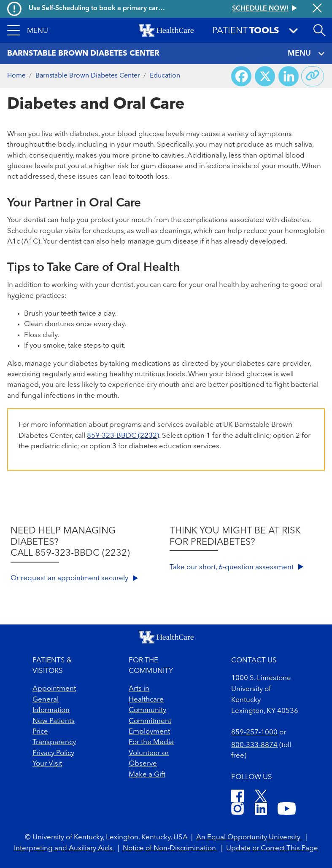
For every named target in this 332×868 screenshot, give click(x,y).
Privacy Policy (53, 753)
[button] (28, 30)
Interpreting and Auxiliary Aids (64, 848)
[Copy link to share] (313, 76)
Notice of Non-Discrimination (170, 848)
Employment (149, 732)
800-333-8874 (254, 745)
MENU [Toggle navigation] (306, 54)
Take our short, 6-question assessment (236, 567)
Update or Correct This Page (272, 848)
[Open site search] (319, 30)
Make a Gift (147, 775)
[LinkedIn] (261, 810)
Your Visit (47, 764)
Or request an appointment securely (74, 578)
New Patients (54, 721)
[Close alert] (317, 9)
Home (16, 76)
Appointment (54, 689)
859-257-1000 (254, 733)
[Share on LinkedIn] (289, 76)
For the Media (151, 742)
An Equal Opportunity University (249, 837)
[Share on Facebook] (241, 76)
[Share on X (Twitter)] (265, 76)
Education (165, 76)
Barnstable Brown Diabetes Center (88, 76)
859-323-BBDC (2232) (123, 436)
